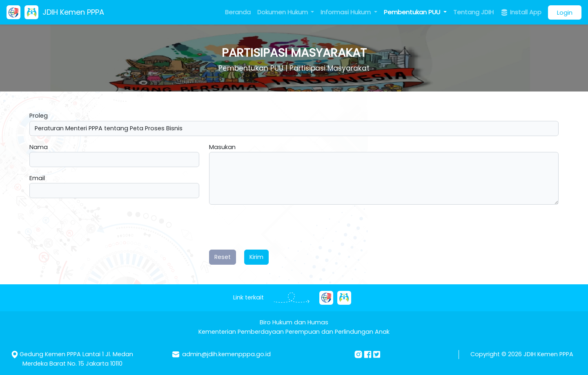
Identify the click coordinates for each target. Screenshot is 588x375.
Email (37, 178)
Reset (223, 257)
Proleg (39, 116)
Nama (39, 147)
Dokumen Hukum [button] (283, 12)
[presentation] (271, 227)
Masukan (222, 147)
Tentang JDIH (473, 12)
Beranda (238, 12)
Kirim (256, 257)
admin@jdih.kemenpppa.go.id (226, 354)
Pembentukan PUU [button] (413, 12)
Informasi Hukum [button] (346, 12)
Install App (521, 12)
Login (565, 12)
